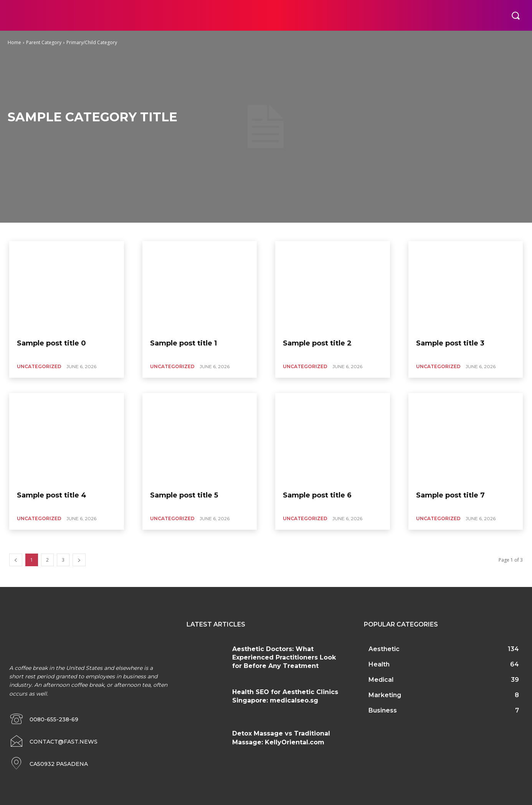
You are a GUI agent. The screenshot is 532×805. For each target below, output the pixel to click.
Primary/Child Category (92, 42)
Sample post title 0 (51, 343)
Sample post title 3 (450, 343)
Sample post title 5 (184, 495)
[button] (515, 15)
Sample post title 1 (183, 343)
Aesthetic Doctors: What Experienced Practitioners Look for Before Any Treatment (284, 658)
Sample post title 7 (450, 495)
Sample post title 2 (317, 343)
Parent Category (44, 42)
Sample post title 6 (317, 495)
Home (14, 42)
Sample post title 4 (52, 495)
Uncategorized (39, 366)
